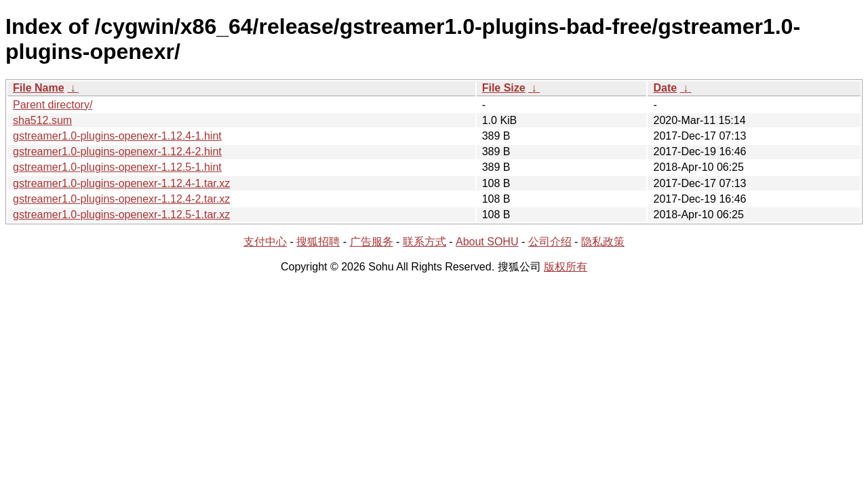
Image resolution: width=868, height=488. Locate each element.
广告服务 (372, 242)
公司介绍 (550, 242)
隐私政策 (603, 242)
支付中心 (265, 242)
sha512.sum (42, 120)
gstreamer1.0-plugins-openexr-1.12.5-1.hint (117, 167)
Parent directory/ (53, 105)
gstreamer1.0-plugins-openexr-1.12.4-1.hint (117, 136)
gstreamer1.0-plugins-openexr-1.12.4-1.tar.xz (121, 183)
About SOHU (487, 242)
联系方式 (425, 242)
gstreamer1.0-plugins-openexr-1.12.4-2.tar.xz (121, 199)
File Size (504, 88)
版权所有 (566, 267)
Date (665, 88)
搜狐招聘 (318, 242)
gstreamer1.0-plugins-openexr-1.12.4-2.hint (117, 151)
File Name (39, 88)
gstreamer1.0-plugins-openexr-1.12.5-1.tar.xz (121, 215)
